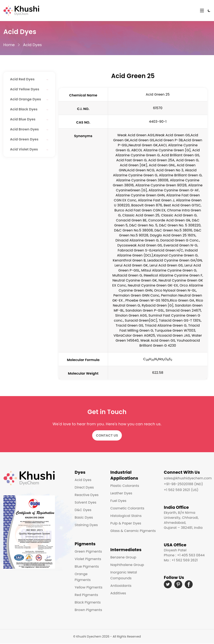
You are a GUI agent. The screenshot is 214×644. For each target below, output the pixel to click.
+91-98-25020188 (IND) (183, 484)
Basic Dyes (84, 517)
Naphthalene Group (127, 565)
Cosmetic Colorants (127, 508)
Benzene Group (123, 557)
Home (9, 45)
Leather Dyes (121, 493)
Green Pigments (88, 551)
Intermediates (126, 550)
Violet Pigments (88, 559)
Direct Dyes (84, 487)
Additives (118, 593)
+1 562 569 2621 (185, 560)
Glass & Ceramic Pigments (133, 531)
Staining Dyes (86, 525)
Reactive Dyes (87, 495)
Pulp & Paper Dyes (126, 523)
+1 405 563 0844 (191, 555)
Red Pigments (86, 595)
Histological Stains (126, 516)
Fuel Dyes (118, 501)
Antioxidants (121, 586)
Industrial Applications (124, 475)
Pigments (85, 544)
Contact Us (107, 435)
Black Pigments (88, 602)
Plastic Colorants (125, 486)
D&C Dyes (83, 510)
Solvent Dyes (85, 502)
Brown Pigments (88, 610)
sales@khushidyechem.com (188, 478)
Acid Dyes (32, 45)
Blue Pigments (87, 566)
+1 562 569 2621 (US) (181, 490)
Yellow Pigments (89, 587)
